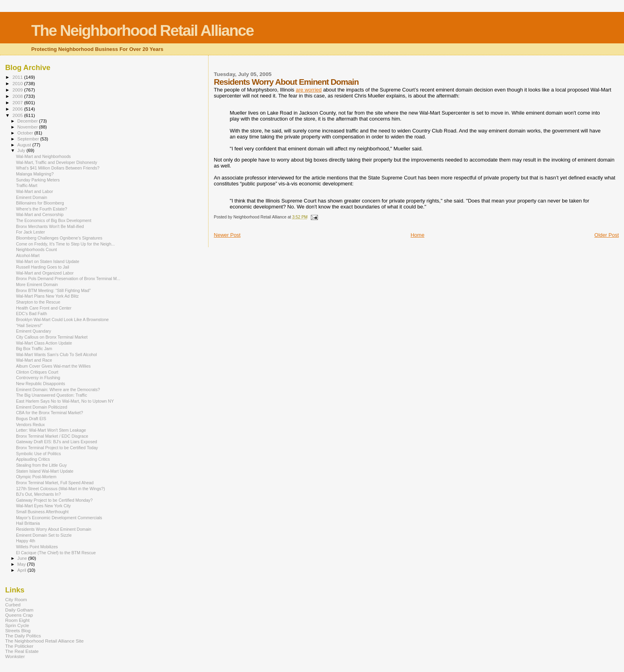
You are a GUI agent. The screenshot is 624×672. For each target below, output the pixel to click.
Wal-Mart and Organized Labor (45, 273)
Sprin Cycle (17, 625)
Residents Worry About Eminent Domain (54, 529)
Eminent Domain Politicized (42, 407)
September (29, 139)
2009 (18, 90)
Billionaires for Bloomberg (40, 203)
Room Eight (17, 620)
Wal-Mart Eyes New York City (43, 506)
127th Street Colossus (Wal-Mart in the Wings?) (60, 489)
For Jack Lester (30, 232)
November (28, 127)
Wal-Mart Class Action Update (44, 343)
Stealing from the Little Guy (41, 465)
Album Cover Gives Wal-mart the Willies (53, 366)
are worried (309, 90)
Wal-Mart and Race (34, 360)
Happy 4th (25, 541)
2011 (18, 77)
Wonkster (15, 656)
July (22, 150)
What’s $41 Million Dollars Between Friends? (58, 168)
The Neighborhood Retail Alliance (142, 30)
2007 (18, 102)
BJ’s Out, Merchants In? (38, 494)
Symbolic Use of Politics (38, 454)
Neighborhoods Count (36, 249)
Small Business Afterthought (42, 512)
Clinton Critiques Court (37, 372)
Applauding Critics (33, 459)
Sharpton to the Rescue (38, 302)
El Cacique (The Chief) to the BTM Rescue (56, 553)
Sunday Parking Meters (38, 180)
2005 (18, 115)
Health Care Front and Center (44, 308)
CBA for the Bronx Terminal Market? (50, 413)
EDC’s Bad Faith (31, 314)
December (28, 121)
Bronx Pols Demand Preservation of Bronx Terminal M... (68, 279)
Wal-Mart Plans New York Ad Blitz (47, 296)
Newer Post (227, 235)
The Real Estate (22, 651)
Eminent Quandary (33, 331)
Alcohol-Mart (28, 255)
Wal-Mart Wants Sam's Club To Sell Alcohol (56, 355)
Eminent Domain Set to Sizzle (44, 535)
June (23, 558)
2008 (18, 96)
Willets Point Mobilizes (37, 547)
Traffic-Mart (26, 185)
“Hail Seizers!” (29, 325)
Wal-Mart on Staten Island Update (48, 261)
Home (418, 235)
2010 (18, 83)
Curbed (13, 605)
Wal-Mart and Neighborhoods (43, 156)
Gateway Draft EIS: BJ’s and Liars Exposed (57, 442)
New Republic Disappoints (40, 384)
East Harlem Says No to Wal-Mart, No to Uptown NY (65, 401)
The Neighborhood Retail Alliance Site (44, 641)
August (25, 145)
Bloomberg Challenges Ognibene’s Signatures (59, 238)
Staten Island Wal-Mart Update (45, 471)
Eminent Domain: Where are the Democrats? (58, 390)
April (22, 570)
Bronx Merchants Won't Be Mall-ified (50, 226)
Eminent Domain (31, 197)
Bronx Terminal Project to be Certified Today (57, 448)
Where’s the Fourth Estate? (42, 209)
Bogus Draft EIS (31, 419)
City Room (16, 599)
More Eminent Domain (37, 284)
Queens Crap (19, 615)
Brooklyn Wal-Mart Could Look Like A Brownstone (62, 319)
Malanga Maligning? (35, 174)
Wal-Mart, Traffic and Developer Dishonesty (57, 162)
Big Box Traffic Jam (34, 349)
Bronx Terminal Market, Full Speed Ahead (55, 483)
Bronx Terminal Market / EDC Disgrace (52, 436)
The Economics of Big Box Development (54, 220)
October (26, 133)
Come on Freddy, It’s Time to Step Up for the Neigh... (65, 244)
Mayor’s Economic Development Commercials (59, 518)
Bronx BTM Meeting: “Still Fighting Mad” (53, 290)
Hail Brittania (28, 523)
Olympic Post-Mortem (36, 477)
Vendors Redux (30, 425)
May (22, 564)
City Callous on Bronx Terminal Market (52, 337)
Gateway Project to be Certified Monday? (54, 500)
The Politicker (19, 646)
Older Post (607, 235)
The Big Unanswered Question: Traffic (52, 395)
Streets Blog (18, 630)
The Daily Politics (23, 636)
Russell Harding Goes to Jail (42, 267)
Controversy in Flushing (38, 378)
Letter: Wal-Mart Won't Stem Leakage (51, 430)
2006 (18, 109)
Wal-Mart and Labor (34, 191)
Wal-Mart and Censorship (40, 214)
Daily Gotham (19, 610)
